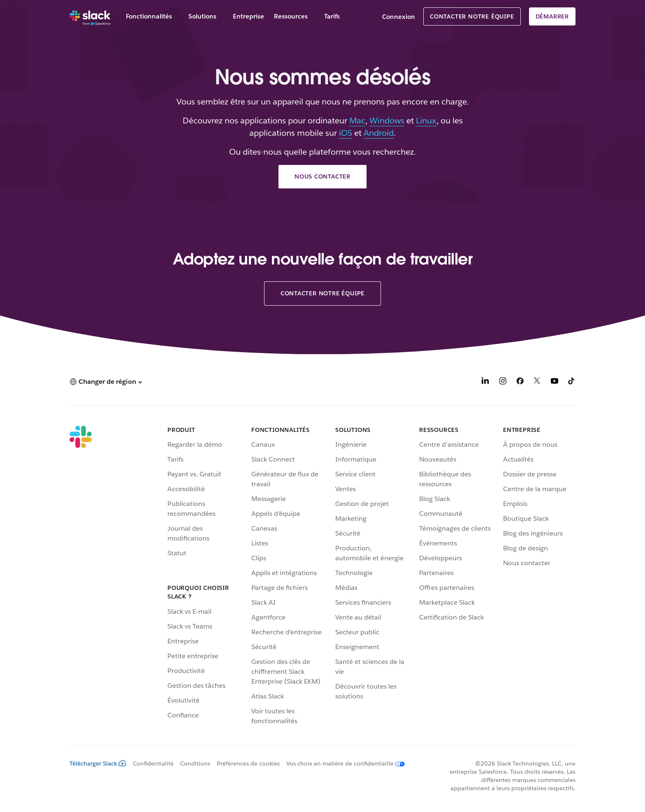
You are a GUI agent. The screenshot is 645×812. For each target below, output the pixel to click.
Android (379, 133)
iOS (346, 133)
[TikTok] (572, 382)
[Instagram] (503, 382)
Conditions (195, 763)
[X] (537, 382)
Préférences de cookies (248, 763)
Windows (387, 121)
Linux (426, 121)
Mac (357, 121)
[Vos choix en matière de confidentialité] (342, 763)
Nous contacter (322, 176)
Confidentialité (153, 763)
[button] (106, 382)
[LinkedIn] (485, 382)
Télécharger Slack (98, 763)
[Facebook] (520, 382)
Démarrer (552, 16)
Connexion (399, 17)
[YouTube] (555, 382)
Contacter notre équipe (472, 16)
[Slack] (90, 16)
